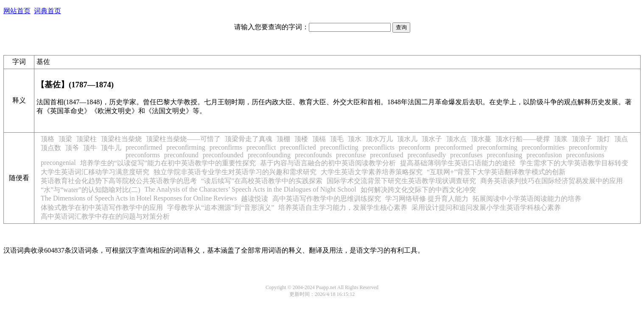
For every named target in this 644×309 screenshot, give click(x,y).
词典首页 (48, 11)
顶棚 (283, 139)
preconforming (497, 147)
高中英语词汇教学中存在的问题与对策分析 (105, 216)
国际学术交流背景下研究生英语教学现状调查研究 (401, 181)
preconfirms (226, 147)
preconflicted (298, 147)
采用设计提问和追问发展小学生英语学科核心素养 (486, 207)
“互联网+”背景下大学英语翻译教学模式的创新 (496, 172)
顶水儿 (407, 139)
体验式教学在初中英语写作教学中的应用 (102, 207)
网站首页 (17, 11)
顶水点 (456, 139)
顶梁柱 (87, 139)
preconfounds (313, 155)
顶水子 (432, 139)
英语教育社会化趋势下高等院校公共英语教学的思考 (119, 181)
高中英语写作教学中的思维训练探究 (327, 199)
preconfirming (186, 147)
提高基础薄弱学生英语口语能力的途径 (458, 163)
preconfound (181, 155)
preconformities (543, 147)
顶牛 (90, 148)
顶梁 (65, 139)
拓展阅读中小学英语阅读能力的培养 (527, 199)
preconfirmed (144, 147)
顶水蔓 (481, 139)
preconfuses (466, 155)
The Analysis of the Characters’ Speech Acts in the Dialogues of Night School (251, 189)
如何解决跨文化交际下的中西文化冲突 (418, 190)
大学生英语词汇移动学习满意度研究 (95, 172)
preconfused (386, 155)
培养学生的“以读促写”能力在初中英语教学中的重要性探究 (168, 163)
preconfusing (505, 155)
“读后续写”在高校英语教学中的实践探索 (262, 181)
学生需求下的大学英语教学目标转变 (574, 163)
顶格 (48, 139)
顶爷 (72, 148)
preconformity (588, 147)
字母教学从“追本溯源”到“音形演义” (221, 207)
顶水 (355, 139)
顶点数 (51, 148)
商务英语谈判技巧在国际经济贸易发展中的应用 (552, 181)
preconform (415, 147)
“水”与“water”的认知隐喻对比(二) (91, 190)
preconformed (454, 147)
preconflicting (339, 147)
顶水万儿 (379, 139)
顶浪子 (582, 139)
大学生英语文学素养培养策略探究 (372, 172)
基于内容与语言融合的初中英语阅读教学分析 (328, 163)
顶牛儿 (111, 148)
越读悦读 (255, 199)
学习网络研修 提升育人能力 (427, 199)
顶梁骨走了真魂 (249, 139)
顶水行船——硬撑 (523, 139)
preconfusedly (427, 155)
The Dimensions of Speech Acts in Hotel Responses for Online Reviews (139, 198)
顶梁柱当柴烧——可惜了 (183, 139)
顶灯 (603, 139)
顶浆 (561, 139)
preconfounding (269, 155)
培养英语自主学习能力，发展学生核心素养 (343, 207)
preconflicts (378, 147)
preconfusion (544, 155)
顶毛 (337, 139)
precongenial (58, 163)
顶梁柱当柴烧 (121, 139)
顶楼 (301, 139)
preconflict (261, 147)
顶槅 (319, 139)
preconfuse (351, 155)
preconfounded (223, 155)
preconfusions (585, 155)
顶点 (621, 139)
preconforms (143, 155)
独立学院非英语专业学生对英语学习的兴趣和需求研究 (235, 172)
